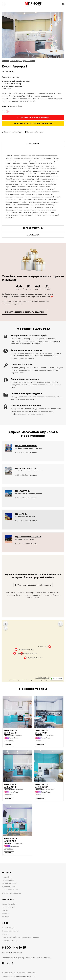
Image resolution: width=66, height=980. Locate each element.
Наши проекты (8, 905)
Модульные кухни (9, 882)
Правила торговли (10, 938)
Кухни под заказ (9, 885)
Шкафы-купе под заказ (11, 891)
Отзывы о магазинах (10, 929)
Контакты (6, 915)
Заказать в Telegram (34, 130)
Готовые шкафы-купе (11, 888)
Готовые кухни (16, 59)
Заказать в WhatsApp (12, 130)
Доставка (33, 233)
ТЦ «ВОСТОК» (22, 489)
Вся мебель (7, 875)
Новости (6, 912)
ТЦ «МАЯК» (21, 512)
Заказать (9, 743)
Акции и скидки (8, 926)
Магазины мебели (9, 902)
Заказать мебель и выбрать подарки (33, 121)
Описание (33, 142)
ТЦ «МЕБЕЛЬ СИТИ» (26, 466)
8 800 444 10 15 (14, 946)
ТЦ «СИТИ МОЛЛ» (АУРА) (29, 535)
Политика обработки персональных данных (20, 935)
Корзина (5, 932)
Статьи (5, 908)
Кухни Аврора (29, 59)
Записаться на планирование (33, 116)
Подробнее (9, 739)
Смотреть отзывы (11, 75)
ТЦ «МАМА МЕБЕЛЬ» (26, 444)
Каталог (5, 59)
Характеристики (33, 226)
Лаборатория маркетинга (26, 974)
